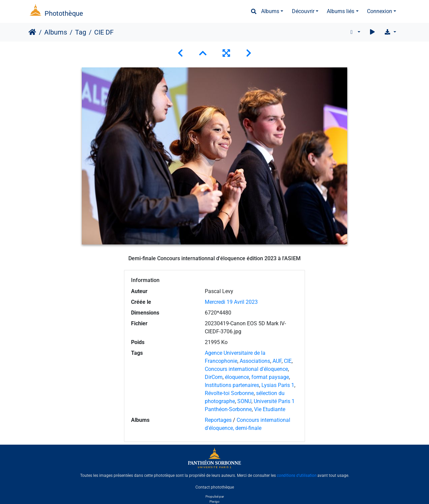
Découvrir (303, 11)
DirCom (214, 377)
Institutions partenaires (232, 385)
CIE (288, 361)
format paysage (270, 377)
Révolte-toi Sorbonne (229, 393)
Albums (270, 11)
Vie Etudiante (270, 409)
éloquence (237, 377)
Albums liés (341, 11)
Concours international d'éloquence (246, 369)
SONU (244, 401)
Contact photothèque (215, 487)
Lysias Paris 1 (278, 385)
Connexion (380, 11)
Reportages (218, 420)
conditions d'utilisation (297, 475)
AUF (277, 361)
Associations (255, 361)
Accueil (32, 32)
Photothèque (64, 13)
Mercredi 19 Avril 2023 (231, 302)
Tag (81, 32)
